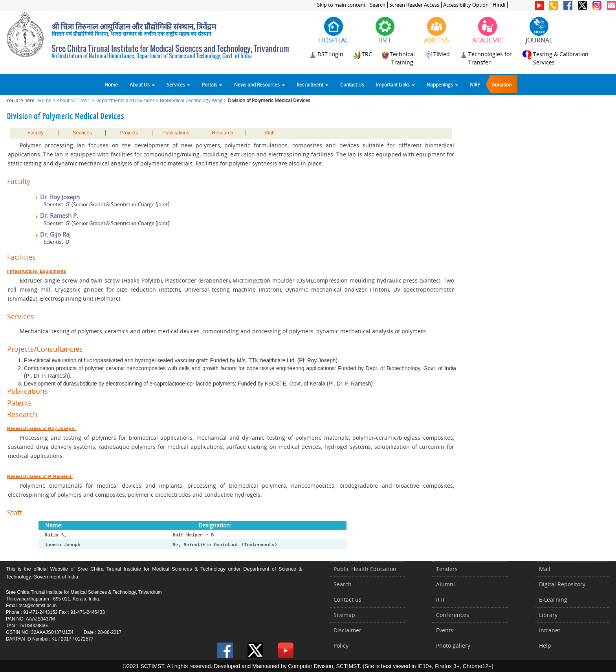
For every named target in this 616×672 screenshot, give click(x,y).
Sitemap (344, 615)
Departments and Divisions (125, 100)
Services (178, 84)
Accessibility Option (466, 5)
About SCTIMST (73, 100)
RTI (440, 599)
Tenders (447, 569)
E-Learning (553, 599)
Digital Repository (562, 584)
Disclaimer (347, 630)
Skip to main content (341, 5)
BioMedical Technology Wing (191, 100)
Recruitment (313, 84)
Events (445, 630)
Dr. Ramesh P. (57, 215)
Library (548, 615)
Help (545, 645)
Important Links (395, 84)
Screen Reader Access (414, 5)
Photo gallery (453, 645)
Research (223, 133)
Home (111, 84)
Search (378, 5)
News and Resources (259, 84)
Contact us (347, 599)
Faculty (36, 133)
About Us (142, 84)
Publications (176, 133)
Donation (501, 84)
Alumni (445, 584)
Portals (212, 84)
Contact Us (352, 84)
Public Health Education (365, 569)
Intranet (550, 630)
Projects (129, 133)
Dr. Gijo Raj (53, 234)
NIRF (475, 84)
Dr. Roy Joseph (57, 197)
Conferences (453, 615)
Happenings (442, 84)
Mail (545, 569)
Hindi (499, 5)
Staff (269, 133)
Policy (341, 645)
